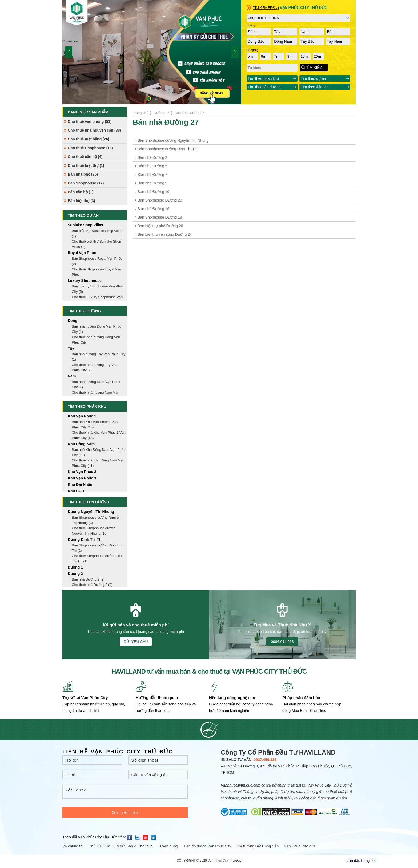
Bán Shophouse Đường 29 (160, 200)
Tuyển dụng (168, 848)
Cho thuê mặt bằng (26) (89, 139)
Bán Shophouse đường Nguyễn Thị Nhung (173, 140)
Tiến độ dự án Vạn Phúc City (207, 848)
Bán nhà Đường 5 (152, 166)
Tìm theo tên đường (264, 87)
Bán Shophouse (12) (86, 183)
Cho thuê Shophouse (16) (90, 148)
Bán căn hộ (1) (81, 192)
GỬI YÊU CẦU (136, 642)
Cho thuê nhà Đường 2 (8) (92, 585)
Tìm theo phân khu (263, 78)
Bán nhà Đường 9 (152, 183)
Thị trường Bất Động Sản (258, 848)
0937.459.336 (265, 760)
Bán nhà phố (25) (83, 174)
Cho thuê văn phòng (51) (90, 121)
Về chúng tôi (73, 848)
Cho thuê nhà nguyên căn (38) (94, 130)
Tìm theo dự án (313, 78)
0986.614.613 (282, 642)
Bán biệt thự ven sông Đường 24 (165, 234)
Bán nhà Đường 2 (152, 157)
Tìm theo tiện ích (314, 87)
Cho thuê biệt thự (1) (86, 165)
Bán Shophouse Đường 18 (160, 217)
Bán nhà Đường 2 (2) (88, 579)
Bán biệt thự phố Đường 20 (160, 226)
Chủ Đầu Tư (99, 848)
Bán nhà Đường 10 (153, 192)
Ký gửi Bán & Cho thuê (134, 848)
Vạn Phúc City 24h (299, 848)
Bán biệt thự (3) (81, 201)
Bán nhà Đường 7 (152, 175)
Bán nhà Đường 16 (153, 209)
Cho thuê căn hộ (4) (85, 157)
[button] (149, 98)
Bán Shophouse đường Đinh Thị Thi (168, 149)
